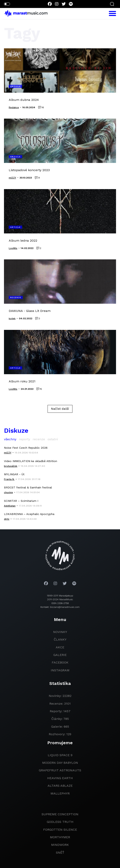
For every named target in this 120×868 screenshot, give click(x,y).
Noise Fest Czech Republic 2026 (26, 448)
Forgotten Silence (60, 830)
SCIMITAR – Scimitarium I (21, 501)
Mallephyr (60, 793)
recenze (39, 439)
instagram (60, 670)
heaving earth (60, 778)
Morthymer (60, 837)
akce (60, 647)
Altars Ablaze (60, 786)
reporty (24, 439)
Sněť (60, 853)
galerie (60, 655)
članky (60, 639)
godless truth (60, 822)
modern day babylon (60, 763)
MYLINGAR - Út (14, 474)
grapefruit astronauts (60, 770)
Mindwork (60, 845)
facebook (60, 662)
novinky (60, 632)
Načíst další (60, 409)
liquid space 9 (60, 755)
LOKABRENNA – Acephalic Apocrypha (29, 514)
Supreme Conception (60, 814)
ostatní (53, 439)
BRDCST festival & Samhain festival (28, 487)
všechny (10, 439)
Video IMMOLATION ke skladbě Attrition (31, 461)
